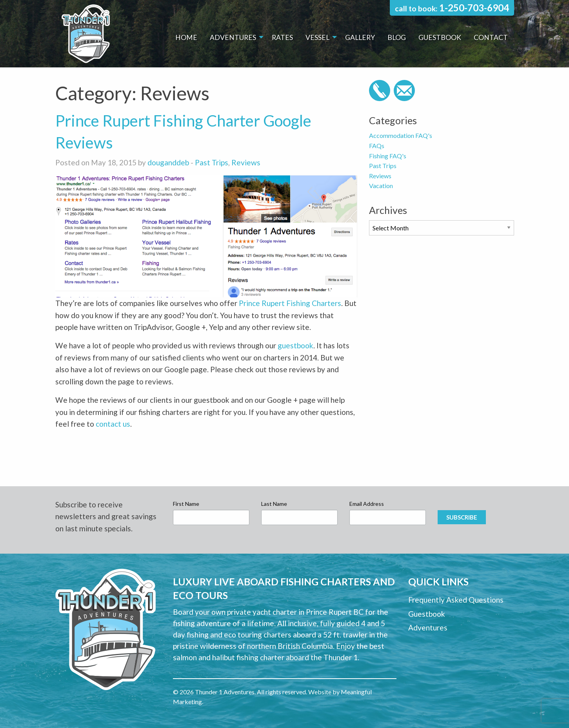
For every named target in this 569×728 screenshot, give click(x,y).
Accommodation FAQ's (401, 135)
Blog (397, 37)
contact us (113, 424)
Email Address (367, 504)
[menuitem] (186, 38)
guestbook (295, 345)
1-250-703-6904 (474, 8)
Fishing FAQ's (388, 156)
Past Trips (212, 162)
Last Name (274, 504)
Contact (491, 37)
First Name (186, 504)
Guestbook (440, 37)
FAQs (377, 146)
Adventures (233, 37)
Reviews (246, 162)
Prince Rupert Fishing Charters (290, 303)
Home (186, 37)
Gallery (360, 37)
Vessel (317, 37)
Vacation (381, 186)
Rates (282, 37)
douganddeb (168, 162)
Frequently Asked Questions (456, 600)
